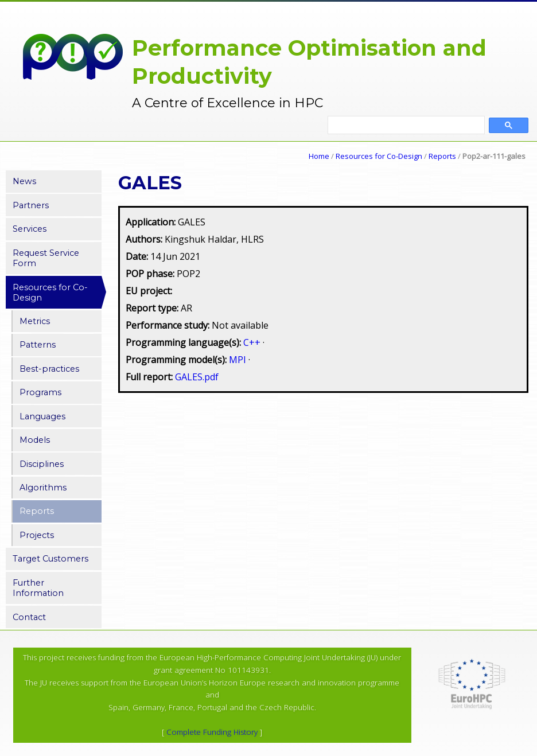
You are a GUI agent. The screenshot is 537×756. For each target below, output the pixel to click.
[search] (406, 126)
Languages (42, 416)
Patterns (38, 345)
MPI (239, 360)
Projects (37, 535)
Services (30, 229)
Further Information (38, 588)
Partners (31, 205)
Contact (29, 617)
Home (319, 156)
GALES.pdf (197, 377)
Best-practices (49, 369)
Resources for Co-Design (379, 156)
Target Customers (50, 559)
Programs (40, 392)
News (24, 181)
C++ (253, 342)
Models (35, 440)
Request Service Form (46, 258)
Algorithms (43, 488)
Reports (442, 156)
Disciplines (42, 464)
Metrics (35, 321)
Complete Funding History (212, 732)
